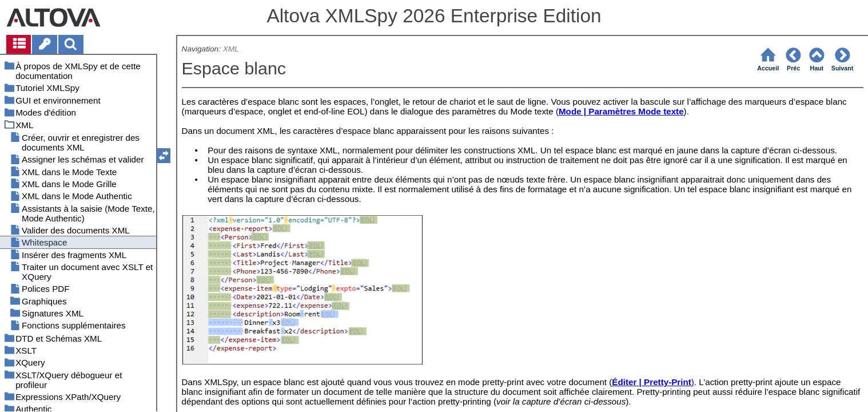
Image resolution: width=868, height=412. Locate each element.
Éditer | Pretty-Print (651, 382)
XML (231, 49)
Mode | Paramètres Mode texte (621, 111)
